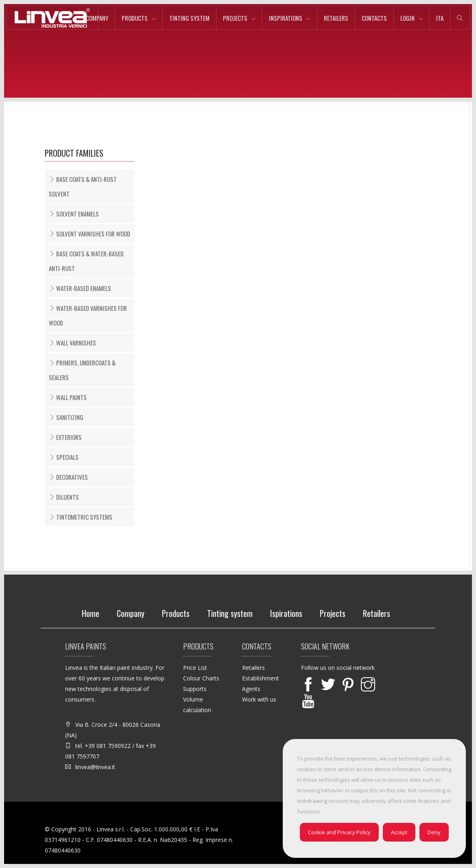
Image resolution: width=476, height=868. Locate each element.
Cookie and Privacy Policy (339, 832)
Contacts (374, 18)
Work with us (259, 699)
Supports (195, 689)
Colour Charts (201, 678)
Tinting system (189, 18)
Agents (251, 689)
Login (407, 18)
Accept (399, 832)
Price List (195, 668)
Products (135, 18)
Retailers (336, 18)
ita (440, 18)
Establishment (261, 678)
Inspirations (286, 18)
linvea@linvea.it (95, 767)
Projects (235, 18)
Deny (434, 832)
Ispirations (286, 613)
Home (91, 613)
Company (97, 18)
